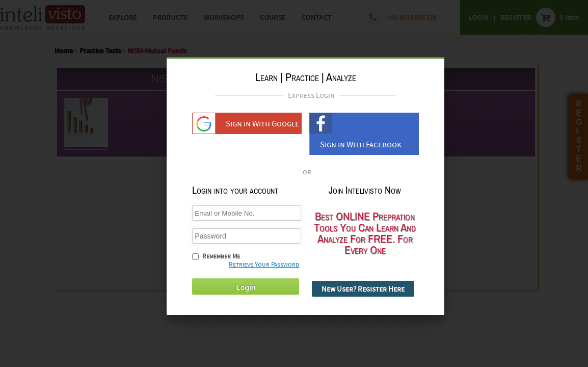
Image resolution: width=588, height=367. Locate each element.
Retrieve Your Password (264, 260)
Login (246, 283)
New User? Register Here (363, 285)
